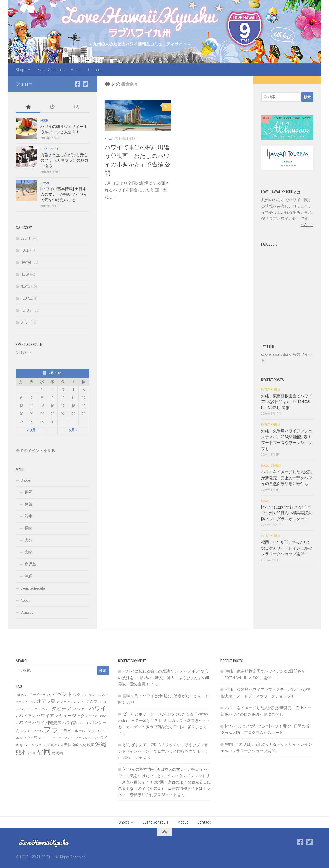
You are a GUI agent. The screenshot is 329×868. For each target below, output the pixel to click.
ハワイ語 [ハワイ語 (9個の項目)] (70, 723)
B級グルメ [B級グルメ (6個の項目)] (22, 695)
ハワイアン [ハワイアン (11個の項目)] (26, 716)
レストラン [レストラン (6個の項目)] (92, 738)
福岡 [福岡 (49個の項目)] (44, 752)
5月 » (73, 430)
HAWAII (45, 183)
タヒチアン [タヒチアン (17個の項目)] (64, 709)
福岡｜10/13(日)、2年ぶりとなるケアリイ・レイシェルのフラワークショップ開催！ (287, 548)
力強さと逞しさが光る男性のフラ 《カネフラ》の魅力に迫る (64, 160)
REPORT (27, 310)
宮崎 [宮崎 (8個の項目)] (75, 745)
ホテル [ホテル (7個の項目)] (96, 731)
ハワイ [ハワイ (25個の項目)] (98, 708)
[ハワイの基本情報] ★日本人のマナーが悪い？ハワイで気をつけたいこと (64, 194)
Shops (21, 70)
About (76, 70)
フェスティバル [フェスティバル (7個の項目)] (32, 731)
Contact (95, 70)
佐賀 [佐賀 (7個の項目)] (53, 745)
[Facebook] (77, 84)
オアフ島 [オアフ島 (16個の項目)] (46, 701)
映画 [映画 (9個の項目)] (91, 745)
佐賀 (28, 504)
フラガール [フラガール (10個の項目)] (69, 731)
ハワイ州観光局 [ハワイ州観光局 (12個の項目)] (47, 723)
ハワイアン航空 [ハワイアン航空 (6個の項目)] (96, 716)
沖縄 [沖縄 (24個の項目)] (101, 744)
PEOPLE (55, 149)
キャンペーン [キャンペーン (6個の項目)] (76, 702)
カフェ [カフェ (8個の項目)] (61, 702)
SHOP (25, 322)
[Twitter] (86, 84)
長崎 (28, 528)
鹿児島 (30, 564)
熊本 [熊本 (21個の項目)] (21, 752)
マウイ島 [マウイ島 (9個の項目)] (30, 738)
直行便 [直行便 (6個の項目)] (31, 753)
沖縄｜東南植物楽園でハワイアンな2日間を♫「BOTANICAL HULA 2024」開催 (287, 402)
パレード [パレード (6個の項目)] (83, 723)
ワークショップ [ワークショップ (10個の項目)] (37, 745)
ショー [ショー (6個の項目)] (47, 709)
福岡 (28, 492)
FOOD (44, 121)
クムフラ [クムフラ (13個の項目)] (94, 701)
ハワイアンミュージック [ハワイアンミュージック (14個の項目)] (61, 716)
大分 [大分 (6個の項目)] (60, 745)
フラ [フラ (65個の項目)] (51, 729)
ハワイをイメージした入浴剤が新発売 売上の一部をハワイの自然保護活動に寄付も (287, 478)
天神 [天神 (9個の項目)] (68, 745)
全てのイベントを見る (35, 451)
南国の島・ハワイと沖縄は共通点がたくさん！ (164, 696)
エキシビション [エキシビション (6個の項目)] (26, 702)
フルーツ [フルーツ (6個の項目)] (85, 731)
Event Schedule (51, 70)
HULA (44, 149)
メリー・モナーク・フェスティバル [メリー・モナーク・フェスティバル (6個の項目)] (61, 738)
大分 (28, 540)
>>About (307, 225)
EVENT (26, 238)
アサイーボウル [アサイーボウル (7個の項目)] (41, 695)
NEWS (109, 139)
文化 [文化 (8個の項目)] (83, 745)
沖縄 (28, 576)
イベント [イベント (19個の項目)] (62, 694)
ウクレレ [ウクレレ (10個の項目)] (80, 695)
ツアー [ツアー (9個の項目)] (83, 709)
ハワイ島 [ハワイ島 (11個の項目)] (24, 723)
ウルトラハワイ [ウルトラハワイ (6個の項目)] (98, 695)
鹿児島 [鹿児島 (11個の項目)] (57, 753)
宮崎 (28, 552)
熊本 (28, 516)
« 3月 (31, 430)
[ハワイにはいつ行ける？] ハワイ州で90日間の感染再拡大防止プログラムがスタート (286, 513)
